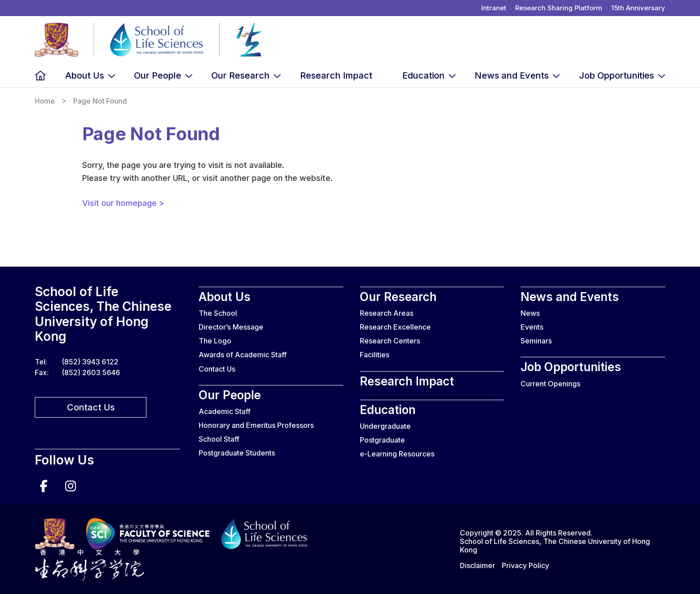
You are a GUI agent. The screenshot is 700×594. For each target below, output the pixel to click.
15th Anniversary (638, 8)
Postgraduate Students (237, 453)
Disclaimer (477, 565)
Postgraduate (382, 440)
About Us (85, 75)
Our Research (240, 75)
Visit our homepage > (123, 203)
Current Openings (550, 384)
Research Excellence (395, 327)
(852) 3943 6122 (90, 362)
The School (218, 313)
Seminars (536, 341)
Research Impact (336, 75)
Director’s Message (231, 327)
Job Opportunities (617, 75)
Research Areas (387, 313)
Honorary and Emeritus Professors (256, 425)
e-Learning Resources (397, 454)
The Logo (215, 341)
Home (40, 76)
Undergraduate (385, 426)
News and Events (512, 75)
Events (532, 327)
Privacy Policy (525, 565)
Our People (158, 75)
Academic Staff (225, 411)
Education (423, 75)
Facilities (375, 355)
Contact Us (91, 407)
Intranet (494, 8)
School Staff (219, 439)
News (530, 313)
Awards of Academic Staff (243, 355)
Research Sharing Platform (559, 8)
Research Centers (390, 341)
